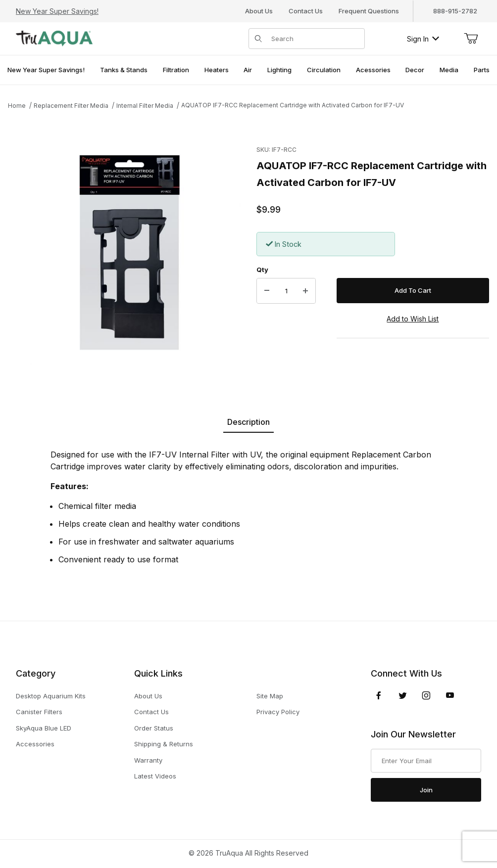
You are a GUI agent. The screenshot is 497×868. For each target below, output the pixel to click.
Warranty (148, 760)
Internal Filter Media (145, 106)
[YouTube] (450, 695)
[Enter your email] (426, 761)
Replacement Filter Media (71, 106)
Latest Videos (155, 776)
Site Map (270, 696)
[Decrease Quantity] (267, 291)
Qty (262, 270)
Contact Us (306, 11)
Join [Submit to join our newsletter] (426, 790)
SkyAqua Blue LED (44, 728)
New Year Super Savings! (57, 11)
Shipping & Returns (164, 744)
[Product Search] (315, 39)
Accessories (35, 744)
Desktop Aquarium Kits (51, 696)
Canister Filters (39, 712)
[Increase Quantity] (305, 291)
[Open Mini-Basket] (471, 39)
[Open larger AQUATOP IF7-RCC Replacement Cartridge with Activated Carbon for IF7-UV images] (129, 253)
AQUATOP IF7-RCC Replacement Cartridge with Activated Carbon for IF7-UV (293, 105)
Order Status (154, 728)
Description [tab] (248, 422)
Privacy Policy (278, 712)
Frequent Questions (369, 11)
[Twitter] (403, 695)
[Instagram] (426, 695)
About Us (259, 11)
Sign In (423, 39)
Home (17, 106)
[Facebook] (379, 695)
